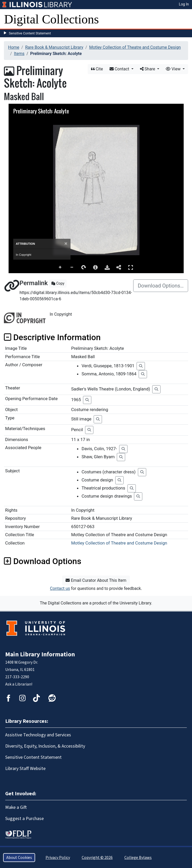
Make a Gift (16, 807)
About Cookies (19, 858)
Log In (184, 4)
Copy (58, 283)
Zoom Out (72, 267)
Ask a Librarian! (19, 684)
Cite (97, 69)
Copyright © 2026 (97, 858)
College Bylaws (138, 858)
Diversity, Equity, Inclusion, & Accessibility (45, 746)
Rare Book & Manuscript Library (54, 47)
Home (14, 47)
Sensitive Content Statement (30, 33)
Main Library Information (40, 654)
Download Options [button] (43, 561)
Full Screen (131, 267)
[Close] (66, 244)
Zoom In (60, 267)
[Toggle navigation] (185, 19)
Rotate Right (84, 267)
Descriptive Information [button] (52, 337)
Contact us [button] (60, 588)
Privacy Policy (58, 858)
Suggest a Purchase (24, 819)
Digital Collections (52, 19)
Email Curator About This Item (96, 580)
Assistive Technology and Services (38, 735)
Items (19, 54)
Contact (120, 69)
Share (148, 69)
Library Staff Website (25, 769)
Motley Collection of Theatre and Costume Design (135, 47)
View (174, 69)
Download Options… (161, 286)
